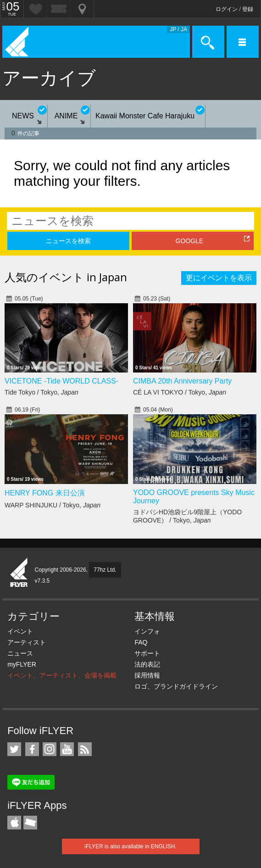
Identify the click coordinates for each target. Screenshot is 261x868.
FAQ (141, 642)
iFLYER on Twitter (14, 749)
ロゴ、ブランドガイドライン (176, 686)
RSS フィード (85, 749)
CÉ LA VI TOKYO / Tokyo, (180, 392)
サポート (147, 653)
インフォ (147, 631)
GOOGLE (190, 241)
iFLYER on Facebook (32, 749)
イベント (20, 631)
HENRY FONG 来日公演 (45, 493)
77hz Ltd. (105, 570)
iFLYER (19, 573)
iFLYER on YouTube (67, 749)
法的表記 (147, 664)
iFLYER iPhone (14, 823)
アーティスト (27, 642)
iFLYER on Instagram (50, 749)
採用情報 (147, 675)
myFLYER (22, 664)
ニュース (20, 653)
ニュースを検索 (68, 241)
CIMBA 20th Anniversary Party (182, 381)
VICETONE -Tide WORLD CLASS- (61, 381)
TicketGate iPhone (30, 823)
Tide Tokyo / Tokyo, (42, 392)
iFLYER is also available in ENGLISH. (130, 846)
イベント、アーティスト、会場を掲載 (62, 675)
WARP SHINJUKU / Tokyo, (53, 505)
